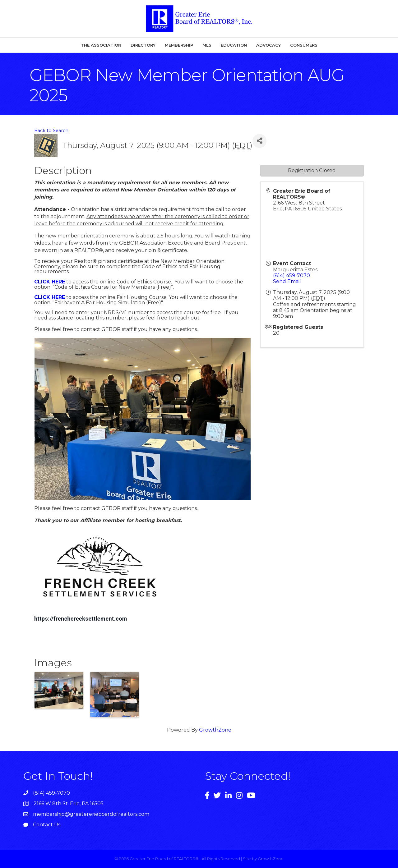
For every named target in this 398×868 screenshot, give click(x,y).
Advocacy (268, 45)
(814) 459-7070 (292, 276)
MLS (207, 45)
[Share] (259, 141)
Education (234, 45)
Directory (143, 45)
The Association (101, 45)
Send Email (287, 281)
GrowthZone (215, 730)
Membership (179, 45)
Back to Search (51, 131)
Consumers (304, 45)
